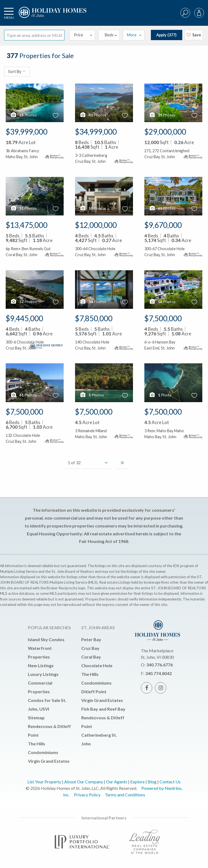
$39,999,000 (27, 132)
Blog (152, 782)
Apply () (166, 35)
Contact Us (170, 782)
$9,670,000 (163, 225)
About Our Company (84, 782)
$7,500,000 (163, 318)
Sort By (17, 71)
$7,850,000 (94, 318)
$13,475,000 (27, 225)
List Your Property (44, 782)
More (134, 35)
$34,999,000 (96, 132)
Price (83, 35)
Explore (137, 782)
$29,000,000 (165, 132)
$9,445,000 (24, 318)
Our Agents (117, 782)
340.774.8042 (158, 673)
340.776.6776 (160, 665)
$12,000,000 (96, 225)
